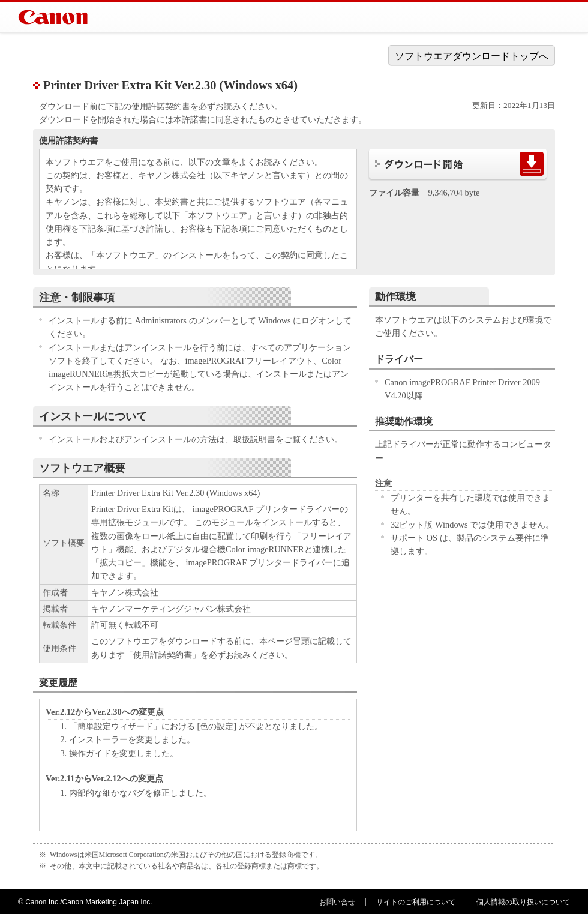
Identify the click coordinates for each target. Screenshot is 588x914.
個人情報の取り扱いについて (523, 902)
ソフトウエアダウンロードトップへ (472, 56)
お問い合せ (337, 902)
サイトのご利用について (416, 902)
